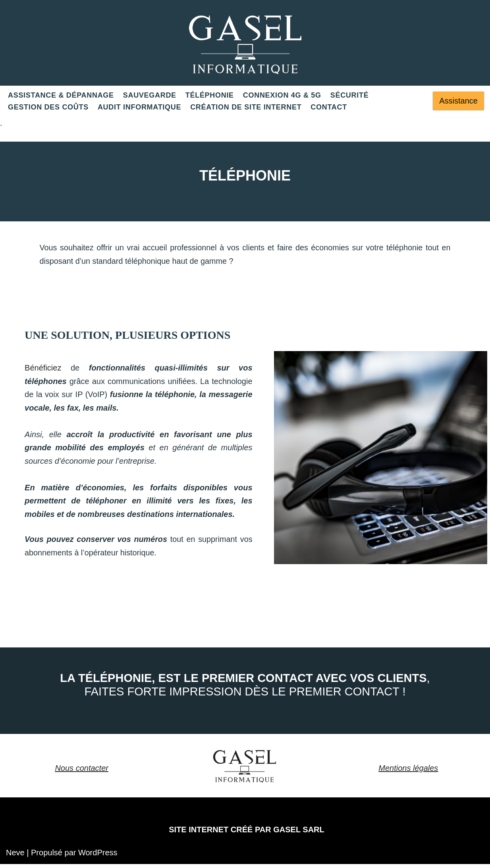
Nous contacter (82, 772)
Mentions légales (408, 772)
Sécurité (350, 95)
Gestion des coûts (48, 107)
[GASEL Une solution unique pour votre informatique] (245, 43)
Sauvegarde (150, 95)
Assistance (458, 101)
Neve (15, 856)
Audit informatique (139, 107)
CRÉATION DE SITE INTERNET (246, 107)
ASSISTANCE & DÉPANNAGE (61, 95)
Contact (329, 107)
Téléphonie (210, 95)
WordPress (98, 856)
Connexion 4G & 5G (282, 95)
